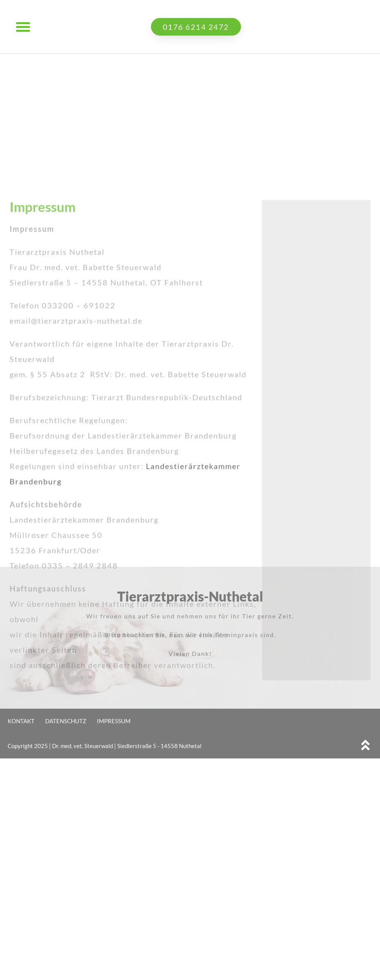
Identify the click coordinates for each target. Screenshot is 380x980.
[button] (23, 27)
